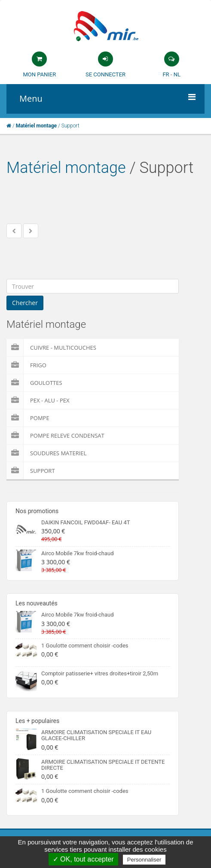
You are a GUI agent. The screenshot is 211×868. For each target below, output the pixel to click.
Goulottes (34, 383)
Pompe (28, 418)
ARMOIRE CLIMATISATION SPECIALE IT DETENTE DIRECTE (103, 765)
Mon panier (39, 74)
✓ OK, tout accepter (83, 859)
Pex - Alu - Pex (38, 400)
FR (166, 74)
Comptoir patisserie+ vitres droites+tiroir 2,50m (100, 673)
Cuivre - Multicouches (51, 348)
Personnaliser (144, 860)
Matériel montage (66, 168)
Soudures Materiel (46, 453)
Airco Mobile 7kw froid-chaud (78, 553)
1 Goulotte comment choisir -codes (85, 646)
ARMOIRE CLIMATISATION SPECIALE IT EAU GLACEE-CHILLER (96, 735)
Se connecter (105, 74)
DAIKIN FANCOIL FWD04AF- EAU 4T (86, 522)
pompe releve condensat (55, 436)
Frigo (26, 365)
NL (177, 74)
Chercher (25, 303)
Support (31, 471)
